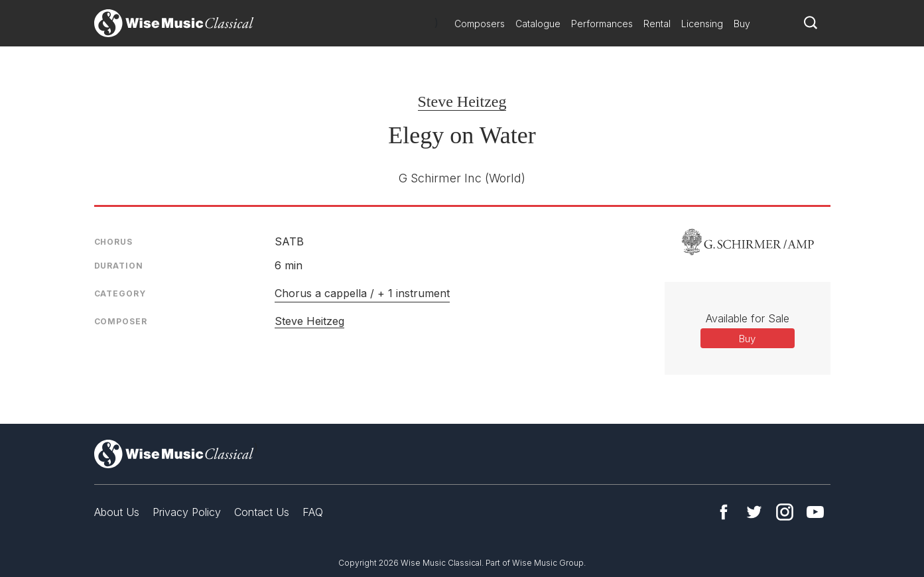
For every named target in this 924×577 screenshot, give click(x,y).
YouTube (815, 512)
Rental (657, 24)
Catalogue (538, 24)
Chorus (113, 242)
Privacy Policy (187, 512)
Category (120, 293)
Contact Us (262, 512)
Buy (742, 24)
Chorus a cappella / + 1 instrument (362, 293)
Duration (119, 266)
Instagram (785, 512)
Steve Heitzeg (462, 101)
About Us (117, 512)
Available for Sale (748, 318)
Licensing (702, 24)
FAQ (313, 512)
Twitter (754, 512)
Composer (121, 321)
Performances (602, 24)
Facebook (724, 512)
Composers (480, 24)
